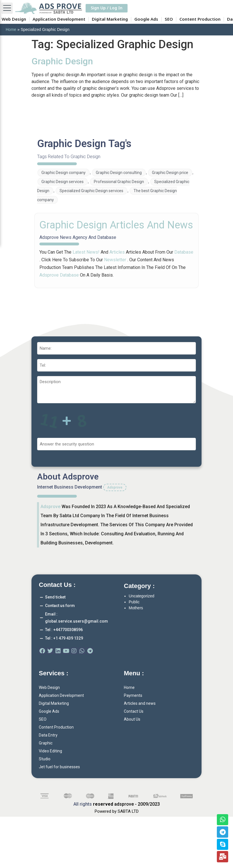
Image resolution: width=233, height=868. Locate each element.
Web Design (14, 19)
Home (11, 29)
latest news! (86, 252)
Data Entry (48, 735)
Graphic (46, 743)
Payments (133, 695)
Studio (45, 759)
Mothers (136, 608)
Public (134, 602)
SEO (169, 19)
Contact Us (134, 711)
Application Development (59, 19)
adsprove (50, 507)
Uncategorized (141, 596)
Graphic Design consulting (119, 173)
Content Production (200, 19)
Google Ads (146, 19)
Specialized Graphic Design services (91, 191)
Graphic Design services (63, 182)
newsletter (115, 260)
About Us (132, 719)
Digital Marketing (110, 19)
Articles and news (140, 703)
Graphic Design (62, 61)
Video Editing (50, 751)
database (184, 252)
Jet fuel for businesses (59, 767)
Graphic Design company (63, 173)
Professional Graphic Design (119, 182)
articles (117, 252)
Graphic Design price (170, 173)
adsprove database (60, 275)
